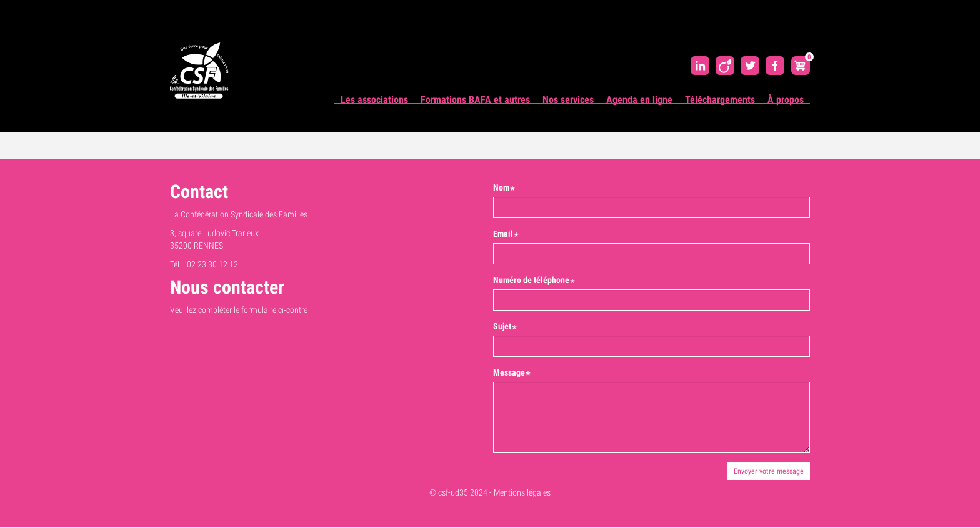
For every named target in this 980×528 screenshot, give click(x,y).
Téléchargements (720, 100)
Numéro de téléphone (531, 280)
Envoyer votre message (769, 471)
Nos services (568, 100)
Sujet (502, 326)
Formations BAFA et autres (475, 100)
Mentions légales (522, 492)
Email (503, 234)
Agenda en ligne (639, 100)
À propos (786, 100)
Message (509, 372)
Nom (501, 187)
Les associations (374, 100)
